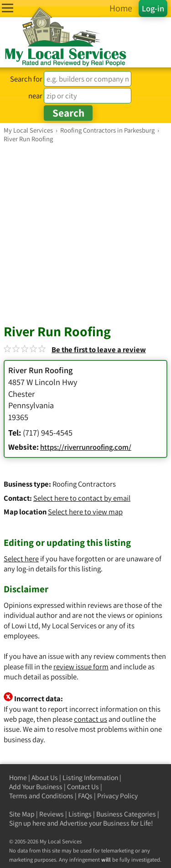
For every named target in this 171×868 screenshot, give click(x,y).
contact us (91, 719)
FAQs (85, 796)
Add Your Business (36, 787)
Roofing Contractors (84, 484)
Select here (21, 559)
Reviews (52, 814)
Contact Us (83, 787)
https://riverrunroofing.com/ (86, 447)
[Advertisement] (85, 233)
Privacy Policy (117, 796)
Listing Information (90, 778)
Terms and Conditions (41, 796)
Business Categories (126, 814)
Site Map (22, 814)
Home (18, 778)
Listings (80, 814)
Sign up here (27, 823)
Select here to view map (85, 512)
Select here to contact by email (82, 498)
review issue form (81, 667)
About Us (45, 778)
